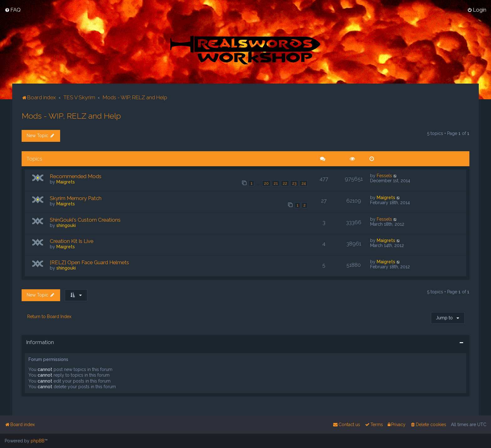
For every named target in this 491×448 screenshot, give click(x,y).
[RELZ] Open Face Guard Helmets (89, 262)
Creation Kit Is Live (72, 241)
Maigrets (66, 182)
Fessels (384, 176)
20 (266, 183)
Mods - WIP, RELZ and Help (71, 116)
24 (304, 183)
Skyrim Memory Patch (76, 198)
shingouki (66, 225)
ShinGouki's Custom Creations (85, 220)
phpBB (38, 441)
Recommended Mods (76, 176)
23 (294, 183)
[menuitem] (13, 10)
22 (285, 183)
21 (276, 183)
